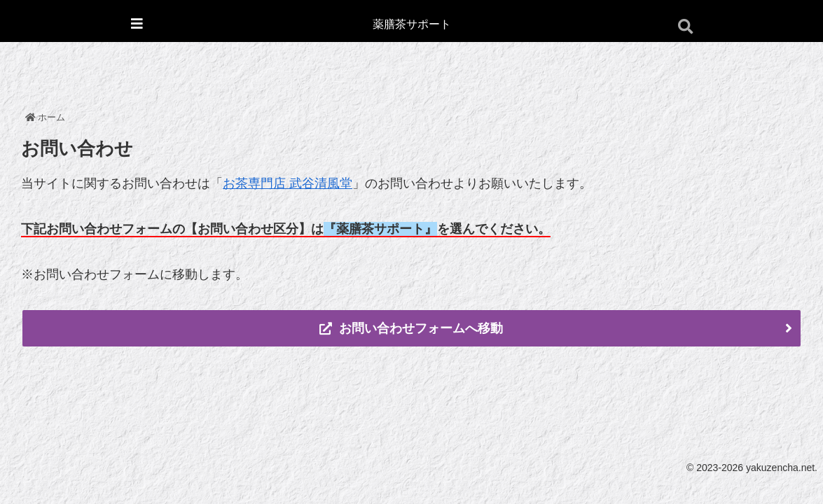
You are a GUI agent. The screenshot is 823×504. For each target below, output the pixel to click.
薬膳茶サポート (412, 24)
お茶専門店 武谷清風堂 (288, 183)
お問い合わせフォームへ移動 (411, 328)
